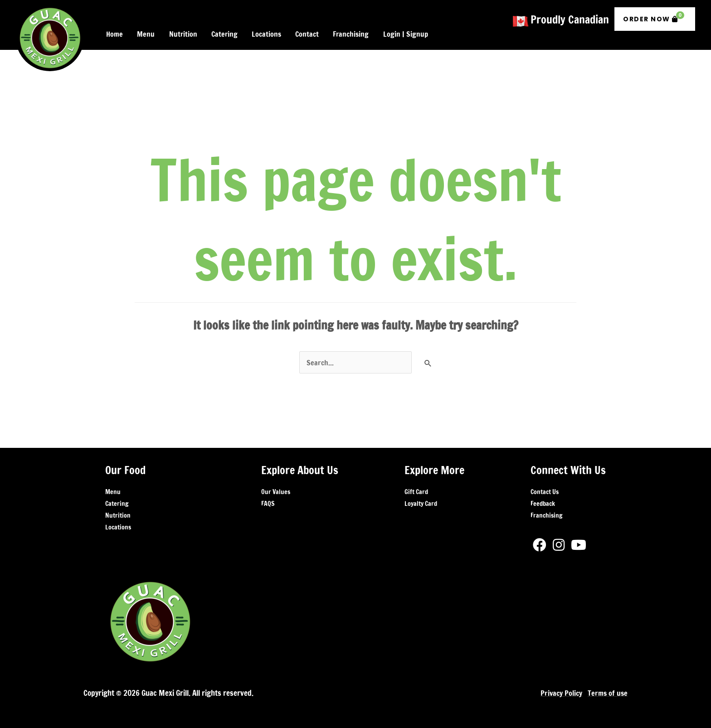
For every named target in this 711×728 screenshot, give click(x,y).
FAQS (268, 500)
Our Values (276, 488)
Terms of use (607, 690)
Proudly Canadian (570, 17)
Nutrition (118, 512)
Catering (117, 500)
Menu (113, 488)
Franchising (546, 512)
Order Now (654, 15)
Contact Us (545, 488)
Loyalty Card (421, 500)
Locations (118, 524)
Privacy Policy (559, 690)
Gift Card (416, 488)
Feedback (543, 500)
